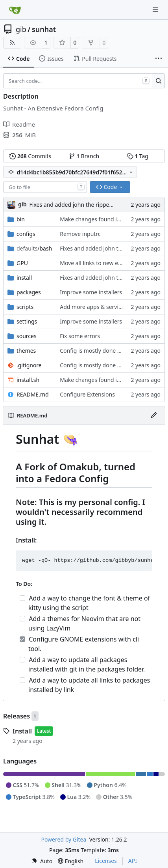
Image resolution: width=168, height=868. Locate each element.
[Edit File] (154, 415)
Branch (84, 156)
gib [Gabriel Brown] (22, 204)
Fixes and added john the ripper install (79, 205)
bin (21, 219)
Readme (19, 124)
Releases (17, 716)
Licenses (106, 861)
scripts (25, 307)
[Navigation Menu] (156, 10)
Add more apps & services (93, 307)
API (133, 861)
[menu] (42, 861)
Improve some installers (91, 292)
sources (27, 336)
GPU (22, 263)
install (24, 278)
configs (26, 234)
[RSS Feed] (12, 43)
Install (22, 731)
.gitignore (29, 365)
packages (29, 292)
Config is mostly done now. (95, 351)
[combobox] (45, 187)
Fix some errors (80, 336)
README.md (33, 394)
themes (26, 351)
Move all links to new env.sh (96, 263)
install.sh (28, 380)
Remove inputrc (80, 234)
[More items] (159, 59)
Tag (138, 156)
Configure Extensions (87, 394)
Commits (30, 156)
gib (21, 29)
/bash (34, 248)
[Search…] (158, 81)
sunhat (44, 29)
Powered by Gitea (64, 839)
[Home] (15, 10)
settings (27, 321)
